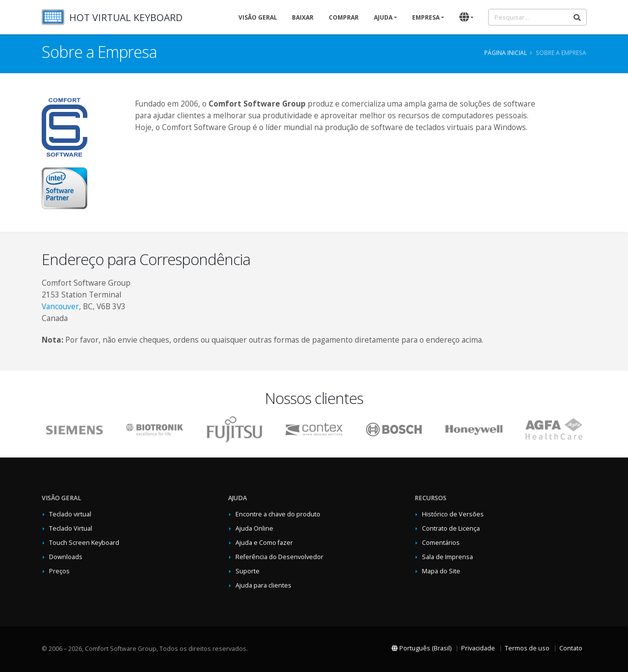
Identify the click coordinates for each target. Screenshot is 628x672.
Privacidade (478, 648)
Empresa (426, 17)
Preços (59, 571)
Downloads (66, 557)
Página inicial (506, 53)
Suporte (248, 571)
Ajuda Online (254, 528)
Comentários (441, 543)
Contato (571, 648)
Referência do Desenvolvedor (279, 557)
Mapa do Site (441, 571)
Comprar (344, 17)
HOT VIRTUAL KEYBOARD (126, 17)
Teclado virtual (70, 514)
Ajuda (383, 17)
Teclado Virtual (71, 528)
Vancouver (60, 307)
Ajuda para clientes (263, 585)
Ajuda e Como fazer (264, 543)
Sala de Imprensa (447, 557)
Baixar (303, 17)
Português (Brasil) (421, 648)
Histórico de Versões (453, 514)
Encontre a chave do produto (278, 514)
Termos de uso (527, 648)
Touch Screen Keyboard (84, 543)
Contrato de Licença (451, 528)
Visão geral (258, 17)
